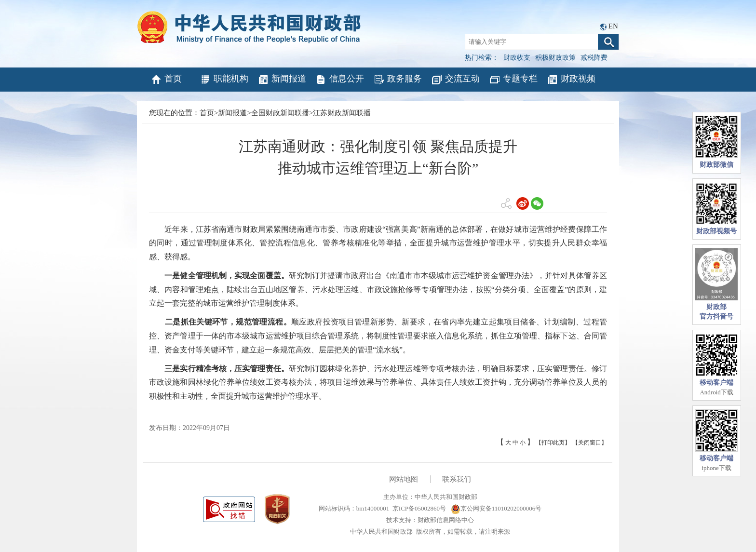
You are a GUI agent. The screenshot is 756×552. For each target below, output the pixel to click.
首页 (166, 80)
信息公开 (340, 80)
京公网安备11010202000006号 (496, 508)
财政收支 (517, 58)
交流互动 (455, 80)
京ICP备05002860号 (419, 508)
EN (613, 26)
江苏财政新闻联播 (342, 113)
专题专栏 (513, 80)
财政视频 (571, 80)
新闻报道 (282, 80)
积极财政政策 (555, 58)
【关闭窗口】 (590, 443)
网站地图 (404, 479)
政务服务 (398, 80)
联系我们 (457, 479)
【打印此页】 (553, 443)
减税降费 (594, 58)
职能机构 (224, 80)
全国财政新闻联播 (280, 113)
